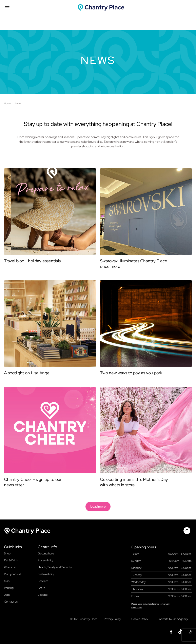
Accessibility (45, 560)
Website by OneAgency (173, 619)
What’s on (10, 567)
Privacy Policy (112, 619)
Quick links (13, 547)
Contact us (11, 602)
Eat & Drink (11, 560)
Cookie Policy (140, 619)
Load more (98, 506)
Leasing (43, 595)
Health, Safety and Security (55, 567)
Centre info (47, 547)
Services (43, 581)
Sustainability (46, 574)
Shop (7, 553)
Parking (9, 588)
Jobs (7, 595)
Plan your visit (13, 574)
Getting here (46, 553)
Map (7, 581)
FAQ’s (42, 588)
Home (7, 103)
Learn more (136, 607)
